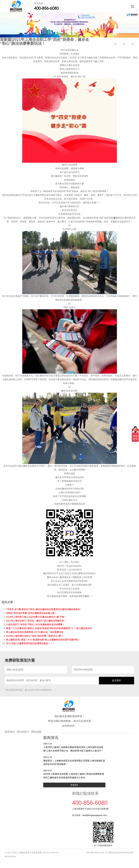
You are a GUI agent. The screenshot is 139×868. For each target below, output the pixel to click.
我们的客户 (23, 732)
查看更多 (74, 785)
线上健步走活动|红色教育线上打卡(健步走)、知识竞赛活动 (35, 632)
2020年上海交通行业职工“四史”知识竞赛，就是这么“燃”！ (35, 636)
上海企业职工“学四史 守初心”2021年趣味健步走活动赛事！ (35, 624)
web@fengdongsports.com (95, 815)
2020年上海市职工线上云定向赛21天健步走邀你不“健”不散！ (36, 617)
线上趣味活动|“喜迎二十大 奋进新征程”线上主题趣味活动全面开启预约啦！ (43, 640)
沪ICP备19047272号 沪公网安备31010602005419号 (110, 853)
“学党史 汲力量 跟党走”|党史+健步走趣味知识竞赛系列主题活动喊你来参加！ (44, 609)
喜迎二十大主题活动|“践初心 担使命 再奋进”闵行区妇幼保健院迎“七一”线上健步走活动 (49, 628)
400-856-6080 (46, 8)
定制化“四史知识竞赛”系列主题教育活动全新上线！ (31, 613)
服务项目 (10, 732)
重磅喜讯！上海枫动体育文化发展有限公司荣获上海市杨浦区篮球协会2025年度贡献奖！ (74, 761)
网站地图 (36, 732)
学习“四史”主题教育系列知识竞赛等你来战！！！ (30, 643)
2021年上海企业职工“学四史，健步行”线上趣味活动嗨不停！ (36, 621)
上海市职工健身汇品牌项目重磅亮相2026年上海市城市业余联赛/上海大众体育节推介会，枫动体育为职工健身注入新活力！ (74, 747)
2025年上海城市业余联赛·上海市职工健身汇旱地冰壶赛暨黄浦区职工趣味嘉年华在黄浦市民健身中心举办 (74, 774)
